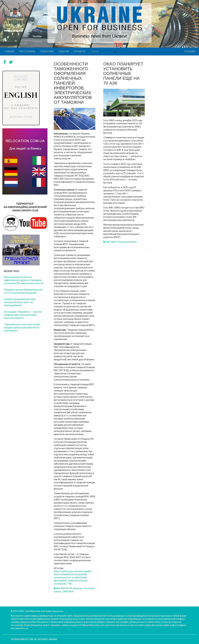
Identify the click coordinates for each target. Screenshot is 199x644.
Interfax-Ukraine (48, 639)
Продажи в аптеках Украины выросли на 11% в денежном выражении (23, 291)
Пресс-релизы (27, 52)
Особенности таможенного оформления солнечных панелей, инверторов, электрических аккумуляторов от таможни (73, 83)
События (64, 52)
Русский (191, 52)
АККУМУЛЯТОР (64, 588)
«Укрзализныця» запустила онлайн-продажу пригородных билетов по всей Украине (22, 328)
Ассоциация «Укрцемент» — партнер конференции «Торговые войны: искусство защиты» (23, 315)
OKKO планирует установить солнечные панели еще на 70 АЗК (123, 74)
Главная (9, 52)
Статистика (47, 52)
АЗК (108, 242)
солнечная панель (127, 242)
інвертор (78, 588)
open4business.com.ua (24, 639)
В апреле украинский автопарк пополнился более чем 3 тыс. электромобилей (20, 302)
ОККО (114, 242)
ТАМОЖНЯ (68, 592)
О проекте (79, 52)
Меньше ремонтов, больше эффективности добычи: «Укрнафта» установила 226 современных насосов (24, 280)
